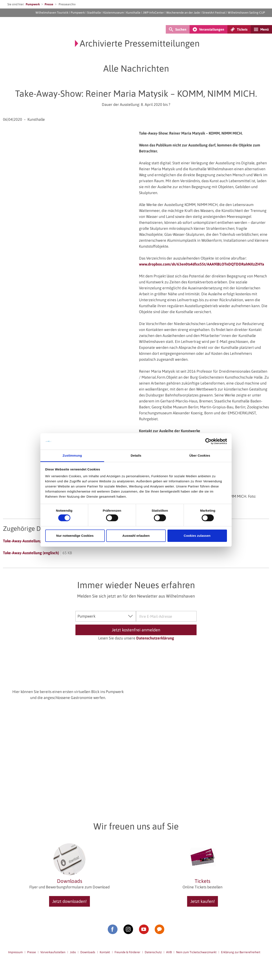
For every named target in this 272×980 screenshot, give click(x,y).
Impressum (15, 952)
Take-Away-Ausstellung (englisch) (31, 553)
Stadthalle (94, 13)
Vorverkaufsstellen (53, 952)
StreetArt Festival (214, 13)
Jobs (73, 952)
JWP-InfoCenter (153, 13)
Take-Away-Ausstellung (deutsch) (30, 541)
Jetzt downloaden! (69, 901)
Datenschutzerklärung (155, 638)
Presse (49, 4)
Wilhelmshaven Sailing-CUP (246, 13)
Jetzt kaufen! (203, 901)
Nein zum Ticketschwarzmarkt (196, 952)
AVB (169, 952)
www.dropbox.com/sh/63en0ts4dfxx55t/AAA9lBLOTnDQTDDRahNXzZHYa (202, 264)
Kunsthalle (133, 13)
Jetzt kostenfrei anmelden (136, 630)
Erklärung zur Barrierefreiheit (241, 952)
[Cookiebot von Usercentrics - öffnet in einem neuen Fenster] (208, 441)
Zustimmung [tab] (72, 455)
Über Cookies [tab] (200, 455)
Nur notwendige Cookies (75, 536)
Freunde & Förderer (127, 952)
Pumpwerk (33, 4)
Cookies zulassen (197, 536)
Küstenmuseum (114, 13)
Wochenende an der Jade (183, 13)
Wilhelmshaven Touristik (52, 13)
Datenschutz (153, 952)
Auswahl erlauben (136, 536)
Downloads (88, 952)
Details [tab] (136, 455)
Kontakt (105, 952)
